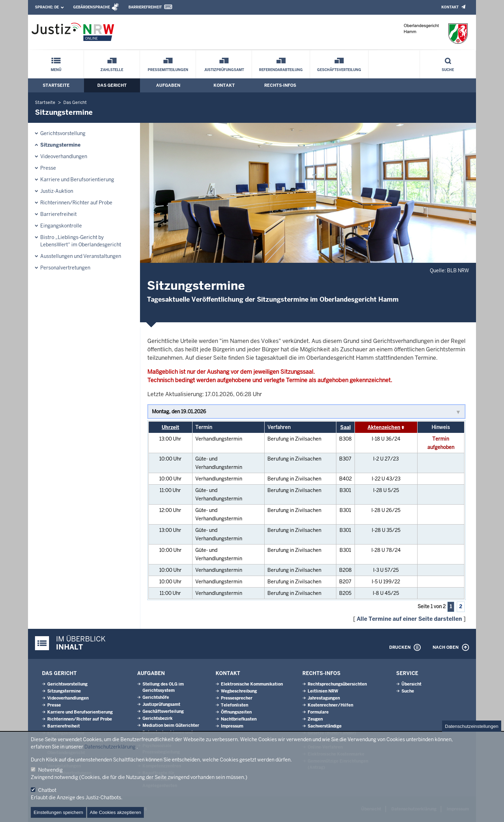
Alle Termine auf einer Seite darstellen (409, 619)
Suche (448, 70)
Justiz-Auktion (57, 191)
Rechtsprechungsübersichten (337, 684)
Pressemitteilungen (168, 70)
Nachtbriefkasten (239, 719)
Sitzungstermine (60, 145)
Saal (345, 427)
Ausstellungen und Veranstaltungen (81, 256)
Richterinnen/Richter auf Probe (76, 203)
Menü (56, 70)
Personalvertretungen (65, 268)
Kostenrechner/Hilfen (330, 705)
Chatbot (47, 790)
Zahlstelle (112, 70)
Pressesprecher (237, 698)
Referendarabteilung (281, 70)
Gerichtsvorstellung (63, 133)
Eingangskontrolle (61, 226)
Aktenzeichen (384, 427)
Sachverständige (325, 726)
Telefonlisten (234, 705)
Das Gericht (112, 85)
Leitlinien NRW (323, 691)
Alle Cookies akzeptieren (116, 812)
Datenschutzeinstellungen (472, 726)
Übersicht (411, 684)
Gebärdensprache (92, 7)
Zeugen (315, 719)
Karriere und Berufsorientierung (77, 180)
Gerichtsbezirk (157, 718)
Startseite (56, 85)
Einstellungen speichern (58, 812)
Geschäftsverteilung (339, 70)
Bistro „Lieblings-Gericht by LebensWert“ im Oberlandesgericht (81, 241)
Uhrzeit (170, 427)
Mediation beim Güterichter (171, 725)
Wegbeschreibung (239, 691)
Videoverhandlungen (64, 156)
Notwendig (50, 770)
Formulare (318, 712)
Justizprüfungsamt (224, 70)
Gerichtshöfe (156, 697)
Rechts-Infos (280, 85)
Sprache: (47, 7)
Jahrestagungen (324, 698)
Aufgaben (168, 85)
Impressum (232, 726)
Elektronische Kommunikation (252, 684)
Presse (48, 168)
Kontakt (450, 7)
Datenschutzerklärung (110, 747)
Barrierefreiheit (145, 7)
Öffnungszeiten (236, 712)
